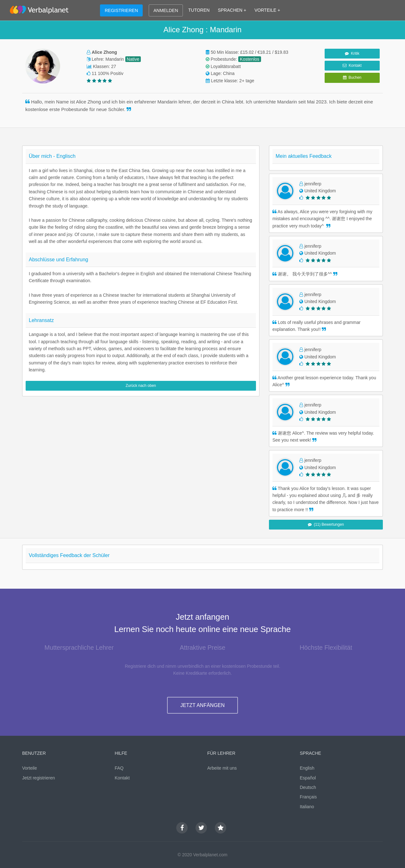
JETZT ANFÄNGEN (202, 705)
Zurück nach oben (141, 386)
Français (308, 797)
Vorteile (30, 768)
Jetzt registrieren (38, 778)
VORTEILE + (267, 10)
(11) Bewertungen (326, 524)
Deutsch (308, 787)
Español (308, 778)
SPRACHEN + (232, 10)
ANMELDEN (166, 10)
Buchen (352, 77)
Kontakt (352, 65)
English (307, 768)
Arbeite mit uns (222, 768)
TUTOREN (199, 10)
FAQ (119, 768)
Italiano (307, 807)
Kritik (352, 53)
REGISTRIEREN (121, 10)
